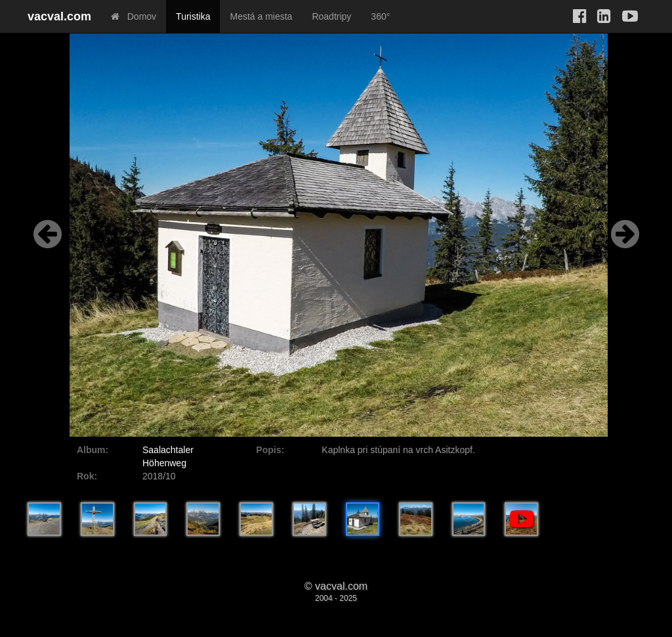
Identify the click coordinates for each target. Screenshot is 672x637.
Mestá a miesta (261, 16)
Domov (134, 16)
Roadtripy (331, 16)
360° (380, 16)
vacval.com (59, 16)
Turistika (193, 16)
